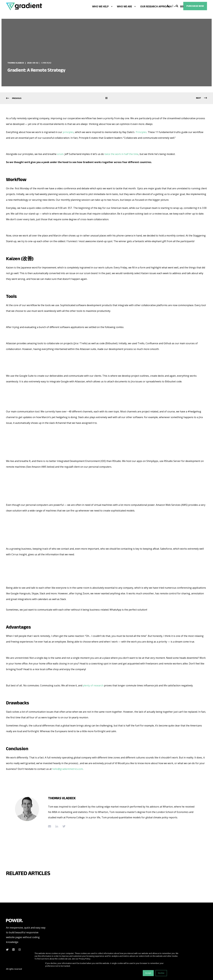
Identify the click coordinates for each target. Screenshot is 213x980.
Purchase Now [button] (195, 6)
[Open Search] (177, 6)
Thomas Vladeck (16, 63)
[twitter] (8, 950)
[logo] (14, 920)
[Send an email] (51, 826)
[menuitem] (112, 6)
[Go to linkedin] (57, 826)
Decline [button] (161, 973)
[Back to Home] (24, 6)
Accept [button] (148, 973)
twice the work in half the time (121, 154)
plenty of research (93, 685)
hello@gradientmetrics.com (68, 769)
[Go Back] (106, 98)
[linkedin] (13, 950)
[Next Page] (202, 98)
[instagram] (19, 950)
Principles (141, 132)
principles (68, 132)
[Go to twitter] (63, 826)
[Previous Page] (14, 98)
